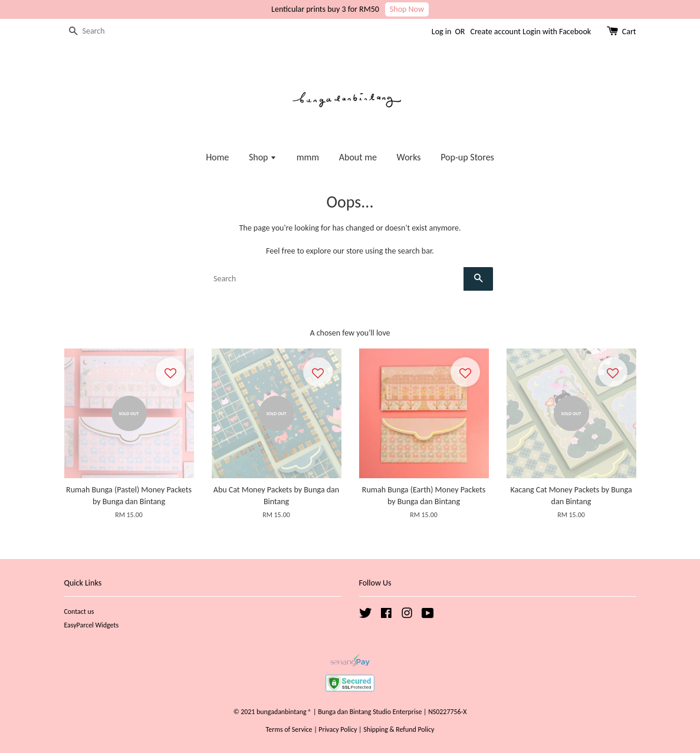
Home (217, 157)
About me (358, 157)
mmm (308, 157)
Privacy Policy (338, 729)
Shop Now (407, 9)
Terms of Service (289, 729)
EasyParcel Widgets (92, 625)
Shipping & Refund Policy (399, 729)
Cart (629, 32)
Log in (442, 32)
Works (409, 157)
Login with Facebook (557, 32)
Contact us (79, 611)
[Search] (100, 32)
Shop (263, 157)
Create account (495, 32)
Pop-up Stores (467, 157)
